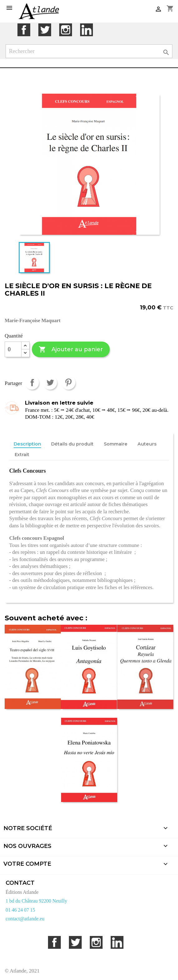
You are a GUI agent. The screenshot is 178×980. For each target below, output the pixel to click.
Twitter (45, 30)
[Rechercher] (89, 51)
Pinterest (68, 383)
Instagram (66, 30)
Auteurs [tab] (147, 444)
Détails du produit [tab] (72, 444)
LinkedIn (87, 30)
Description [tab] (27, 444)
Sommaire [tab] (116, 444)
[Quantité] (13, 349)
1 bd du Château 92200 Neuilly (36, 901)
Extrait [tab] (22, 455)
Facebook (24, 30)
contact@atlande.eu (25, 919)
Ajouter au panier (71, 350)
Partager (32, 383)
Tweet (50, 383)
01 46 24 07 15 (20, 910)
